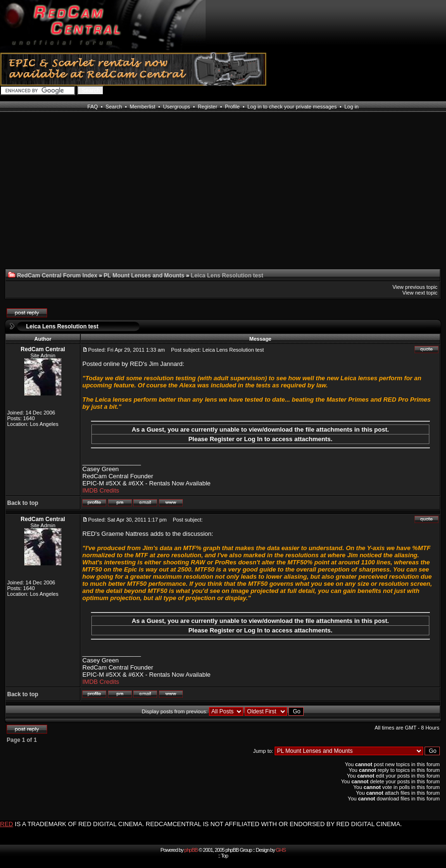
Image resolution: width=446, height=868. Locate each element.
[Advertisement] (40, 196)
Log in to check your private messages (292, 107)
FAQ (93, 107)
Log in (351, 107)
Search (114, 107)
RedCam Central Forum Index (57, 276)
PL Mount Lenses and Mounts (144, 276)
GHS (281, 850)
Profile (232, 107)
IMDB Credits (101, 490)
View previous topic (415, 287)
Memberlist (143, 107)
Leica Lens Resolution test (62, 326)
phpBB (191, 850)
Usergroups (176, 107)
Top (224, 856)
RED (6, 824)
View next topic (420, 293)
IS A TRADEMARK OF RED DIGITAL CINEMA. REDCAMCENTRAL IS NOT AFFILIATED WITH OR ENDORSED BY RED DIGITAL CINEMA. (208, 824)
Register (207, 107)
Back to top (23, 503)
